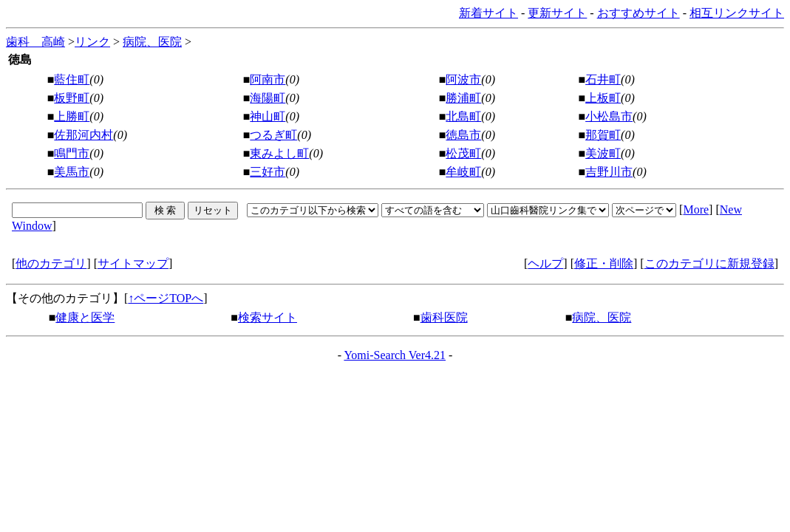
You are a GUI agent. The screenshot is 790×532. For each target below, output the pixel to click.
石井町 (603, 79)
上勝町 (72, 116)
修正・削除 (604, 263)
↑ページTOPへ (166, 298)
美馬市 (72, 172)
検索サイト (268, 317)
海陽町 (268, 98)
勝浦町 (463, 98)
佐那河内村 (84, 135)
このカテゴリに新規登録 (709, 263)
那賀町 (603, 135)
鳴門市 (72, 153)
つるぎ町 (273, 135)
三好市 (268, 172)
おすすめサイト (639, 13)
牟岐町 (463, 172)
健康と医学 (85, 317)
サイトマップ (133, 263)
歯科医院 (444, 317)
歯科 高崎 (35, 42)
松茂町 (463, 153)
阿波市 (463, 79)
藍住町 (72, 79)
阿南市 (268, 79)
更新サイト (557, 13)
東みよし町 (279, 153)
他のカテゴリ (51, 263)
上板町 (603, 98)
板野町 (72, 98)
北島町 (463, 116)
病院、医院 (152, 42)
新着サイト (488, 13)
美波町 (603, 153)
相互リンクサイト (737, 13)
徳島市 (463, 135)
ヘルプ (545, 263)
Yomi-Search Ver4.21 (395, 355)
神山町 (268, 116)
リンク (92, 42)
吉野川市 (609, 172)
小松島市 (609, 116)
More (696, 209)
